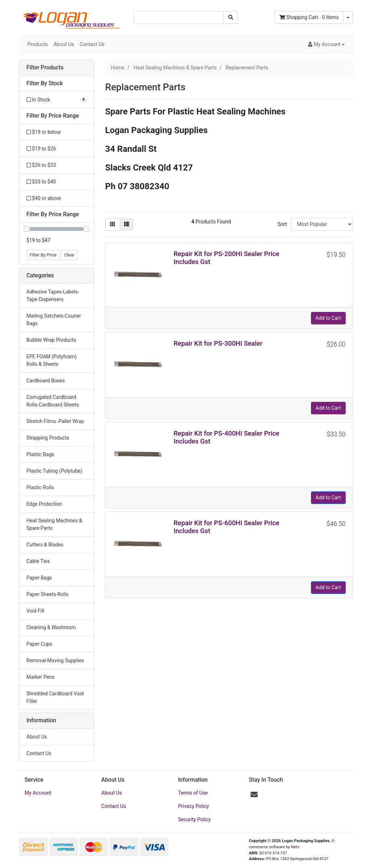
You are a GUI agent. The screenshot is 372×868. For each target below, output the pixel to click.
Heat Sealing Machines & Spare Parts (54, 524)
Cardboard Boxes (46, 381)
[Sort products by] (322, 224)
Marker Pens (41, 677)
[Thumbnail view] (112, 224)
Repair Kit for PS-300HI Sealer (218, 343)
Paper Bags (39, 578)
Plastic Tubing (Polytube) (54, 471)
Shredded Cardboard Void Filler (55, 697)
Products (38, 44)
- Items (309, 17)
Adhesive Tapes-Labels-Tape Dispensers (53, 296)
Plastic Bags (40, 454)
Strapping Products (48, 438)
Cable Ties (38, 561)
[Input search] (179, 17)
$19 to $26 (41, 149)
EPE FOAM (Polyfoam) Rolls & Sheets (52, 360)
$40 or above (44, 198)
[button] (326, 44)
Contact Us (92, 44)
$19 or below (44, 132)
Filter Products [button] (45, 68)
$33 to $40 (41, 182)
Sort (282, 224)
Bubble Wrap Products (51, 340)
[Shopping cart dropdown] (348, 17)
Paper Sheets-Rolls (48, 594)
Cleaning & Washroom (51, 627)
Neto (295, 847)
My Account (38, 793)
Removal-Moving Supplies (55, 660)
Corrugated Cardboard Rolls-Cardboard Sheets (53, 401)
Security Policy (194, 819)
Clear (69, 255)
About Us (64, 44)
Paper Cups (40, 644)
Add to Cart (328, 318)
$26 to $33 (41, 165)
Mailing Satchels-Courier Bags (54, 320)
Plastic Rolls (40, 487)
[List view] (127, 224)
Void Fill (35, 611)
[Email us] (254, 795)
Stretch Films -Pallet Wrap (55, 421)
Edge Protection (44, 504)
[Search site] (231, 17)
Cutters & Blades (45, 545)
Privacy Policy (193, 806)
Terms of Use (193, 793)
